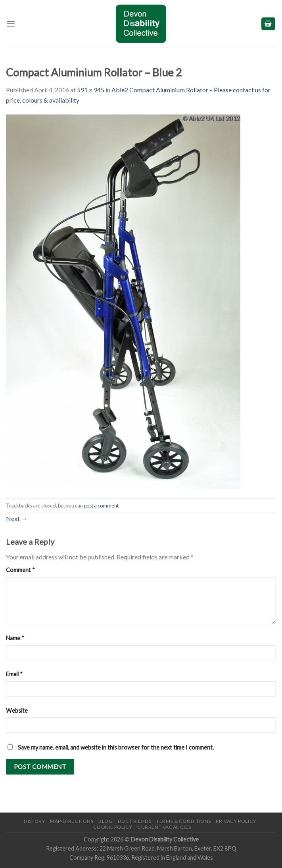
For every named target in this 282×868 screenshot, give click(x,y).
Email (14, 674)
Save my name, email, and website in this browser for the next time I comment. (116, 747)
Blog (106, 821)
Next (17, 518)
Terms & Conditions (184, 821)
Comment (20, 570)
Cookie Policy (113, 827)
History (34, 821)
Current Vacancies (164, 827)
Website (17, 711)
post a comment (101, 506)
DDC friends (135, 821)
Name (15, 638)
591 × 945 (91, 90)
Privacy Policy (236, 821)
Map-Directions (72, 821)
